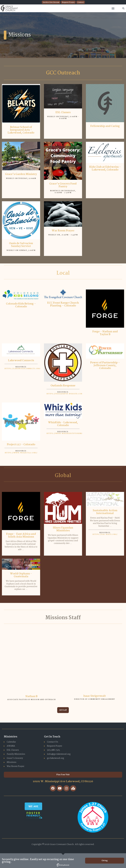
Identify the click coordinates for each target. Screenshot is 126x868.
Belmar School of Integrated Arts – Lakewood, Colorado (21, 130)
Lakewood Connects (21, 360)
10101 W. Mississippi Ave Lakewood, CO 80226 (63, 781)
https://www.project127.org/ (21, 453)
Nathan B (31, 696)
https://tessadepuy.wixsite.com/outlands (71, 394)
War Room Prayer (63, 231)
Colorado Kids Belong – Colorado (21, 305)
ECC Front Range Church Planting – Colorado (63, 304)
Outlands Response (63, 386)
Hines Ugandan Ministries (63, 529)
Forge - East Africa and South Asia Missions (21, 535)
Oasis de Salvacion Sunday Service (21, 245)
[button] (113, 8)
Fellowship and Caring (105, 126)
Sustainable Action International (105, 512)
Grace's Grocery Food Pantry (63, 185)
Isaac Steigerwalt (95, 696)
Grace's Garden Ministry (21, 174)
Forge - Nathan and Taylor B (105, 333)
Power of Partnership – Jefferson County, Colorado (105, 365)
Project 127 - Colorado (21, 444)
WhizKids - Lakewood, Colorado (63, 424)
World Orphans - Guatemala (21, 575)
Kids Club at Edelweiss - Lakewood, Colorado (105, 168)
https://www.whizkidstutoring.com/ (68, 433)
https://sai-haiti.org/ (105, 534)
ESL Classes (63, 112)
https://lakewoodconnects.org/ (23, 369)
